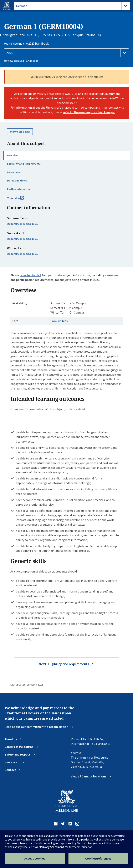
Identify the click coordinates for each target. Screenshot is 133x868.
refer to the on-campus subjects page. (89, 112)
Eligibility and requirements (24, 164)
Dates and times (17, 181)
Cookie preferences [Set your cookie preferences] (98, 858)
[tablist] (72, 6)
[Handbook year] (67, 53)
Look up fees (59, 321)
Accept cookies (35, 858)
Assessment (14, 172)
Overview (13, 155)
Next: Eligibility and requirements (64, 664)
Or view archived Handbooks (21, 61)
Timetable (20, 200)
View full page (20, 132)
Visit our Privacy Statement (46, 847)
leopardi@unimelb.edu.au (23, 224)
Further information (19, 189)
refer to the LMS (30, 275)
